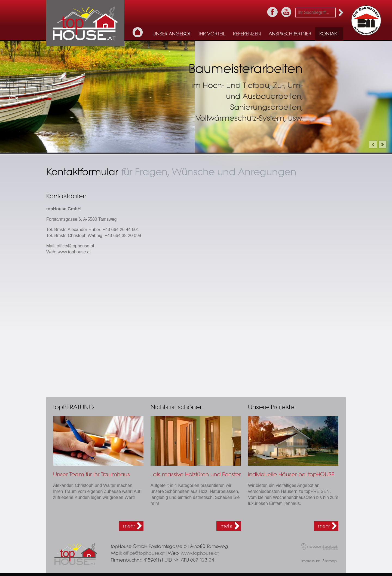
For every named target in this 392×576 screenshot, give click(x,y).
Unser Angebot (172, 34)
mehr (129, 526)
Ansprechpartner (290, 34)
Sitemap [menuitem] (330, 561)
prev (373, 144)
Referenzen (247, 34)
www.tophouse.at (74, 252)
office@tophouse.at (75, 246)
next (382, 144)
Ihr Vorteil (212, 34)
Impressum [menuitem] (311, 561)
